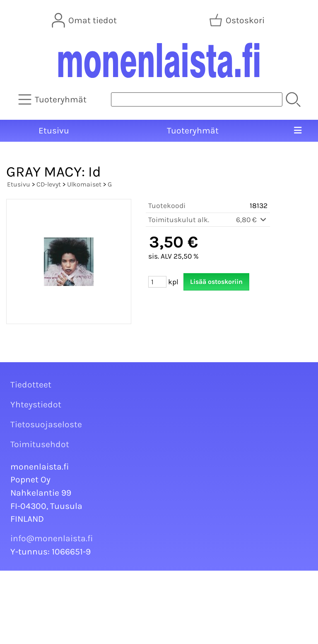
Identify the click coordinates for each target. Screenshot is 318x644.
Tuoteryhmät (193, 131)
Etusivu (54, 131)
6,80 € (252, 220)
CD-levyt (49, 184)
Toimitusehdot (40, 444)
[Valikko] (298, 131)
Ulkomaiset (84, 184)
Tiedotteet (31, 385)
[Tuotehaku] (197, 99)
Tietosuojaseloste (46, 424)
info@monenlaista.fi (52, 538)
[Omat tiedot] (85, 20)
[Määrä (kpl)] (157, 282)
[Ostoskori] (238, 20)
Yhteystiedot (36, 404)
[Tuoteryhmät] (53, 99)
